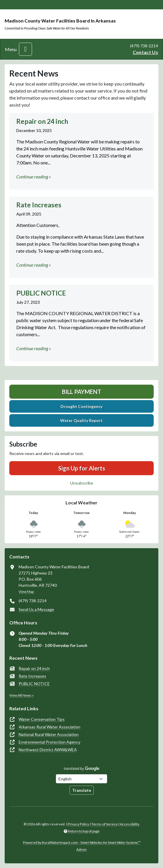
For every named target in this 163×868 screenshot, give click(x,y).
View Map (26, 592)
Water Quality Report (81, 420)
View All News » (22, 695)
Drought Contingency (81, 406)
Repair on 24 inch (34, 668)
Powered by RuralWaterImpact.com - (82, 842)
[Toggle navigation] (25, 49)
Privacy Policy (78, 824)
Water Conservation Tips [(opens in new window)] (42, 719)
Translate (82, 790)
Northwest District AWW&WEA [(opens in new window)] (48, 750)
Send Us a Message (36, 609)
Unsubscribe (82, 483)
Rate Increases (32, 676)
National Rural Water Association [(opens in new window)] (49, 734)
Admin (81, 849)
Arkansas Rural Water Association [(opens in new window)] (49, 727)
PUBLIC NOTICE (34, 684)
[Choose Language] (81, 779)
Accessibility (130, 824)
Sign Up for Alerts (82, 468)
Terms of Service (104, 824)
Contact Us (145, 52)
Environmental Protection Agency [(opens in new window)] (49, 742)
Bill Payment (82, 392)
